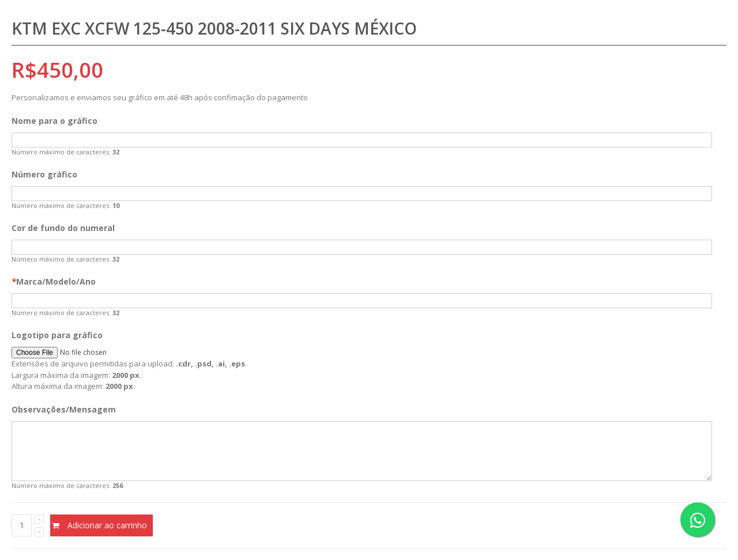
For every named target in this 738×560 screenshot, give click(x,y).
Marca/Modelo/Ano (54, 281)
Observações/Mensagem (64, 409)
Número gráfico (44, 174)
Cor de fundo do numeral (63, 228)
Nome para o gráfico (54, 121)
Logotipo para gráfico (57, 335)
